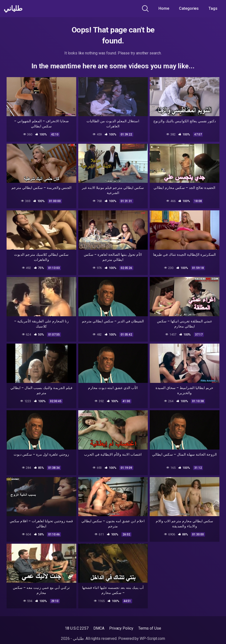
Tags (213, 8)
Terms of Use (150, 628)
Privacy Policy (121, 628)
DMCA (99, 628)
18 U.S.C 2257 (77, 628)
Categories (189, 8)
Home (164, 8)
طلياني (13, 9)
